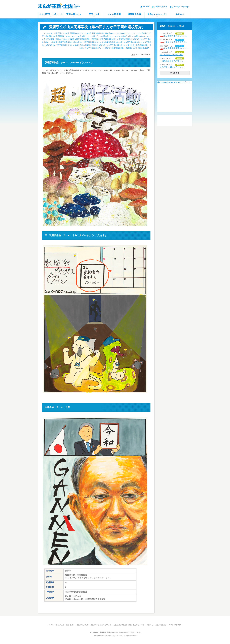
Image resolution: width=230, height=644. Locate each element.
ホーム (46, 33)
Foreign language (181, 7)
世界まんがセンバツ (157, 14)
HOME (146, 7)
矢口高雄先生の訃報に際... (172, 55)
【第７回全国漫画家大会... (175, 42)
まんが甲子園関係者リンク (73, 33)
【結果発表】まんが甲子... (172, 61)
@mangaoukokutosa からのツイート (174, 82)
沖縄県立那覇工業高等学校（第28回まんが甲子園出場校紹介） (76, 42)
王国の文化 (94, 14)
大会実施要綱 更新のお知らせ (56, 39)
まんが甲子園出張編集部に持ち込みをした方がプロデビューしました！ (112, 33)
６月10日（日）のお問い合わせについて (136, 36)
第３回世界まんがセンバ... (175, 36)
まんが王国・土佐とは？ (51, 14)
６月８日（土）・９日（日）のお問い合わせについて (98, 36)
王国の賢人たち (74, 14)
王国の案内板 (161, 7)
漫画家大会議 (134, 14)
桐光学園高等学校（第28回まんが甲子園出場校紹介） (122, 42)
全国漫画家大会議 (120, 625)
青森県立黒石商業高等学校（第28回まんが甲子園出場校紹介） (93, 39)
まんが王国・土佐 (61, 6)
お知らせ (180, 14)
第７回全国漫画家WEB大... (176, 48)
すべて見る (175, 73)
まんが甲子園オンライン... (172, 67)
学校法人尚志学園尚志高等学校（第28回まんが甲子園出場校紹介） (100, 45)
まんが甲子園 (114, 14)
